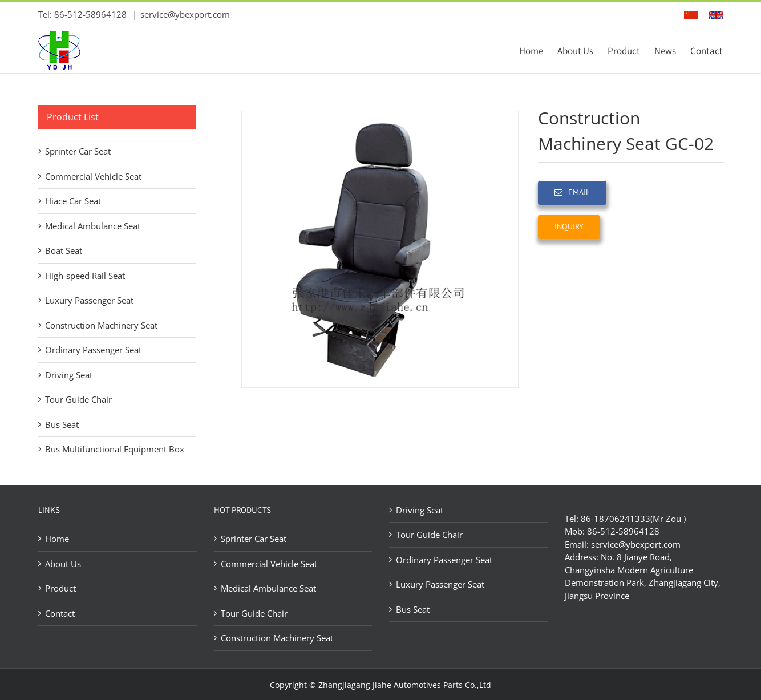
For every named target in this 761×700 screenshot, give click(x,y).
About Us (63, 564)
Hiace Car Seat (73, 201)
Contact (60, 613)
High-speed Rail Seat (85, 276)
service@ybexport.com (185, 14)
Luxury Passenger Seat (89, 300)
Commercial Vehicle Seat (93, 176)
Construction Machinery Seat (101, 325)
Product (60, 588)
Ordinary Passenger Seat (93, 350)
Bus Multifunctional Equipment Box (115, 449)
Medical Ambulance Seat (93, 226)
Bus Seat (62, 424)
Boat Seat (64, 250)
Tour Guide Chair (78, 399)
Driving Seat (69, 375)
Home (57, 539)
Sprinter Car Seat (78, 151)
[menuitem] (538, 50)
